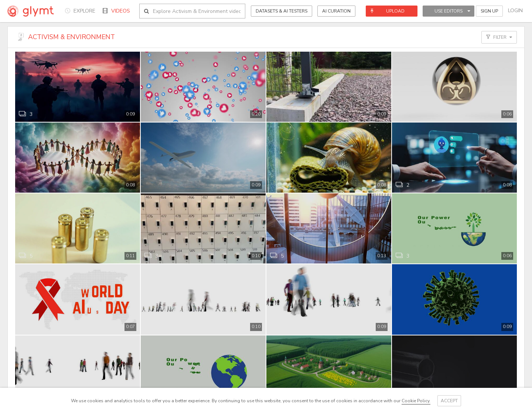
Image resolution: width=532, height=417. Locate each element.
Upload (388, 11)
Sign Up (489, 11)
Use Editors (452, 11)
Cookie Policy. (416, 401)
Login (515, 11)
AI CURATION (336, 11)
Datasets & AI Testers (282, 11)
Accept (449, 401)
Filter (499, 37)
